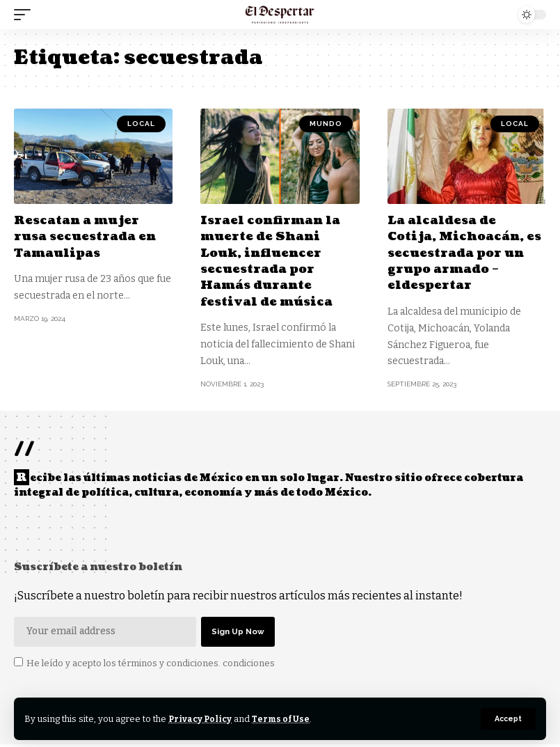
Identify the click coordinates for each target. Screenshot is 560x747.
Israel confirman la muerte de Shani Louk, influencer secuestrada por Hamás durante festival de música (274, 261)
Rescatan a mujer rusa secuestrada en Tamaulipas (89, 237)
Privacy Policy (201, 719)
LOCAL (141, 124)
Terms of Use (284, 719)
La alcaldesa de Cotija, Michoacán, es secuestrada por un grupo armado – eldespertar (459, 253)
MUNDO (326, 124)
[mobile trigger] (26, 15)
